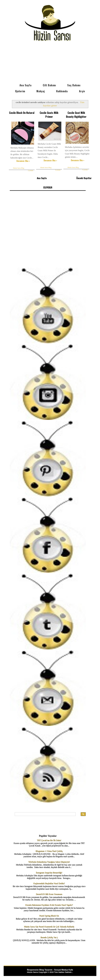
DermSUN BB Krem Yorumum (49, 894)
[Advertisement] (50, 63)
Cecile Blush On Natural (22, 113)
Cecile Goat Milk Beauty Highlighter (76, 115)
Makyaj (41, 91)
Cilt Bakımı (49, 85)
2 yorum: (31, 171)
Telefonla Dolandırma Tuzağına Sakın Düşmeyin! (49, 862)
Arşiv (82, 91)
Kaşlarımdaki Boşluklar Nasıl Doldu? (49, 883)
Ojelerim (20, 91)
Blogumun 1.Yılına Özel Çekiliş (49, 851)
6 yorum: (58, 170)
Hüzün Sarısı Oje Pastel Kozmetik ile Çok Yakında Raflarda (49, 927)
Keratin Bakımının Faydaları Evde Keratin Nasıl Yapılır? (49, 905)
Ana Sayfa (26, 85)
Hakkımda (62, 91)
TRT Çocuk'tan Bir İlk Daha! (49, 840)
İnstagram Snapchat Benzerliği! (49, 873)
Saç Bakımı (74, 85)
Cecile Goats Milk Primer (49, 115)
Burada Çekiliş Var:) (49, 937)
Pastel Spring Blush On (49, 916)
